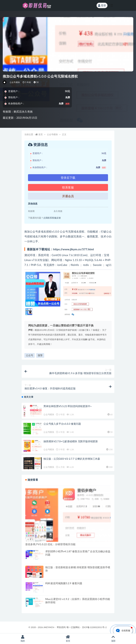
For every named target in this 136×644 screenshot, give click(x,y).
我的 (23, 639)
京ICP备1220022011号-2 (94, 627)
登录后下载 (68, 178)
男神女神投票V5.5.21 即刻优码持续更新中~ (68, 406)
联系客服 (68, 187)
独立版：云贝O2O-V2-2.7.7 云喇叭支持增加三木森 (72, 459)
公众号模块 (15, 82)
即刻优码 (61, 627)
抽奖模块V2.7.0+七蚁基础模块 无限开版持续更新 (71, 441)
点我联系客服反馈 (52, 218)
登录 (102, 5)
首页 (41, 134)
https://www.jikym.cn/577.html (73, 249)
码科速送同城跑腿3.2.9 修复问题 (64, 583)
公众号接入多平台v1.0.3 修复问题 (62, 424)
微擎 (40, 355)
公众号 (30, 355)
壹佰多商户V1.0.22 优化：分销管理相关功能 (50, 544)
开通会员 (68, 196)
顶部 (113, 639)
